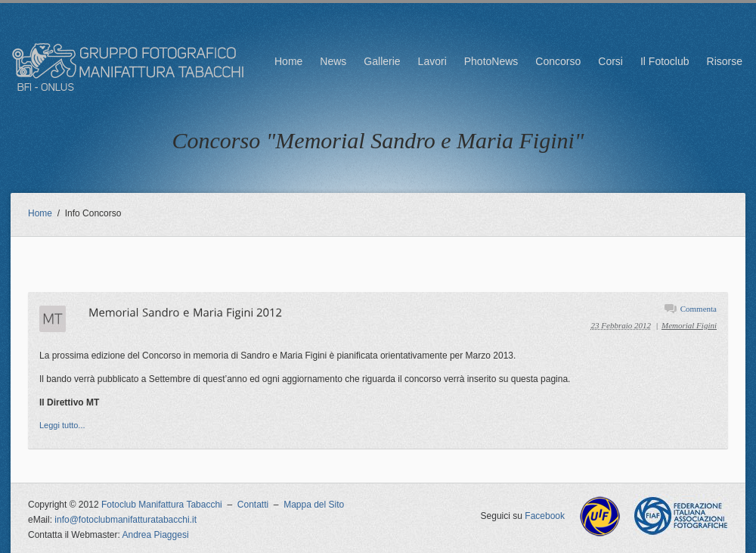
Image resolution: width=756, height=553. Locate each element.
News (333, 61)
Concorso (558, 61)
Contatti (253, 505)
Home (288, 61)
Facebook (545, 516)
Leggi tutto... (62, 425)
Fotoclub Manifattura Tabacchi (162, 505)
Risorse (725, 61)
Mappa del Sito (314, 505)
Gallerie (382, 61)
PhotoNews (491, 61)
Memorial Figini (689, 325)
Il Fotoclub (665, 61)
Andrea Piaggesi (156, 535)
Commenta (699, 309)
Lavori (432, 61)
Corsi (610, 61)
